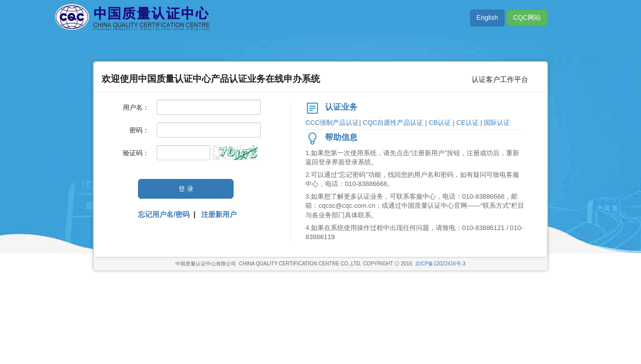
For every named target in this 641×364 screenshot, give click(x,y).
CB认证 (441, 123)
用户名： (136, 107)
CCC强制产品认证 (332, 123)
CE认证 (469, 123)
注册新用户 (219, 214)
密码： (139, 130)
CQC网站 (527, 17)
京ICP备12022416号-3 (440, 264)
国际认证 (497, 123)
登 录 (186, 189)
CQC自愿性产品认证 (394, 123)
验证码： (136, 153)
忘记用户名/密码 (164, 214)
